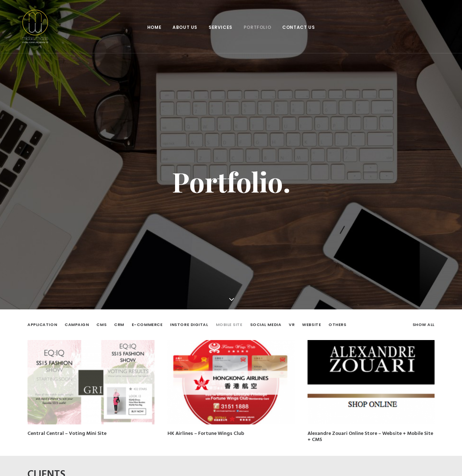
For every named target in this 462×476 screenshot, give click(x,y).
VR (292, 319)
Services (221, 27)
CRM (119, 319)
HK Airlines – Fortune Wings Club (206, 428)
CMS (101, 319)
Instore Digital (189, 319)
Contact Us (298, 27)
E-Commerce (147, 319)
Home (154, 27)
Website (311, 319)
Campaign (77, 319)
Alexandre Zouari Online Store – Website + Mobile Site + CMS (370, 432)
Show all (424, 319)
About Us (185, 27)
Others (337, 319)
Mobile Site (229, 319)
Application (42, 319)
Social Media (266, 319)
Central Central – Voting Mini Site (67, 428)
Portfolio (257, 27)
